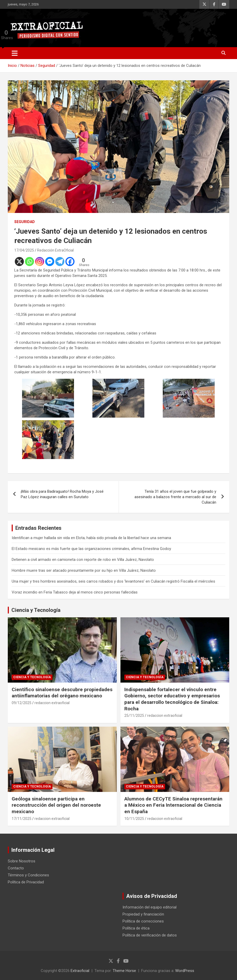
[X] (19, 262)
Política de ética (136, 928)
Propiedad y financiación (143, 914)
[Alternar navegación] (15, 53)
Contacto (16, 868)
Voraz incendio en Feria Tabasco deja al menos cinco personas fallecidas (75, 592)
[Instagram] (40, 262)
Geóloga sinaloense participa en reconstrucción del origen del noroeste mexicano (56, 805)
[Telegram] (60, 262)
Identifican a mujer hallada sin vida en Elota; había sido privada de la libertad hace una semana (91, 538)
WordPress (185, 971)
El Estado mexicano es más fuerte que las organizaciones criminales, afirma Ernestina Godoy (91, 549)
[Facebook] (70, 262)
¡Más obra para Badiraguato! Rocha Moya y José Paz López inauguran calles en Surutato (62, 494)
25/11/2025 (134, 716)
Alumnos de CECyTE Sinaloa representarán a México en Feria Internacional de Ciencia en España (173, 805)
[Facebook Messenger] (50, 262)
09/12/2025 (22, 703)
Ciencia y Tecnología (36, 610)
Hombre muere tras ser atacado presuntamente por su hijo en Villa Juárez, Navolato (84, 570)
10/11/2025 (134, 819)
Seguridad (25, 222)
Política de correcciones (143, 921)
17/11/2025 (22, 819)
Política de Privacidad (26, 882)
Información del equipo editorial (150, 907)
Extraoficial (80, 971)
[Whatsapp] (29, 262)
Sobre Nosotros (22, 861)
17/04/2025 (24, 250)
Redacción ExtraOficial (55, 250)
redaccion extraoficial (52, 703)
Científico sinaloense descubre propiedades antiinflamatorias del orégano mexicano (62, 693)
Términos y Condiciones (28, 875)
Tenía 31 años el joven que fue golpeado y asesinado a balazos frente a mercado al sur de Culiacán (175, 497)
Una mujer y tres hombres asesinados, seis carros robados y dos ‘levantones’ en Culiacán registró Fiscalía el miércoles (113, 581)
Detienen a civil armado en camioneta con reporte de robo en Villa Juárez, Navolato (83, 560)
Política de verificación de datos (150, 935)
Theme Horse (124, 971)
